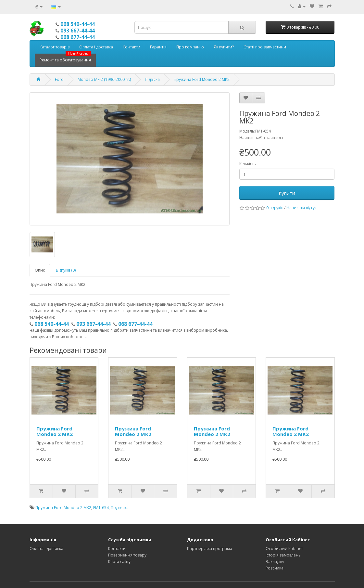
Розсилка (275, 568)
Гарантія (158, 47)
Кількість (248, 164)
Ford (59, 79)
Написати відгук (301, 208)
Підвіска (152, 79)
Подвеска (120, 508)
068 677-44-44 (78, 37)
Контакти (132, 47)
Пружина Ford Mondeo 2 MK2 (202, 79)
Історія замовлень (283, 555)
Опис (40, 270)
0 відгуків (275, 208)
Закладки (275, 562)
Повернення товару (127, 555)
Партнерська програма (210, 549)
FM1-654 (101, 508)
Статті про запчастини (265, 47)
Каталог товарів (55, 47)
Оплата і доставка (96, 47)
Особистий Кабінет (284, 549)
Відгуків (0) (66, 270)
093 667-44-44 (78, 31)
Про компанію (190, 47)
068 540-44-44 (78, 24)
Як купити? (224, 47)
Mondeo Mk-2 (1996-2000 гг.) (104, 79)
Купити (287, 193)
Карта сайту (119, 562)
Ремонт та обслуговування (65, 58)
